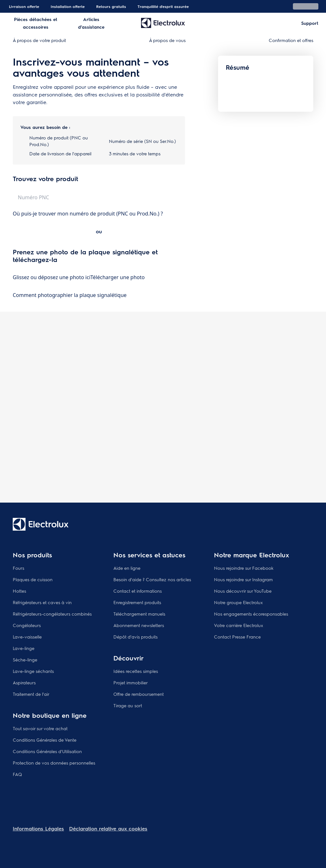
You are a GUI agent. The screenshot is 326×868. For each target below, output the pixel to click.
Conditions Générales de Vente (45, 740)
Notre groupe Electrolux (238, 602)
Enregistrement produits (137, 602)
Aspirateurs (24, 682)
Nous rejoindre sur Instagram (243, 579)
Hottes (19, 591)
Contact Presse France (237, 637)
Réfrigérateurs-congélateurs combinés (52, 614)
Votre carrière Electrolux (239, 625)
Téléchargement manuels (139, 614)
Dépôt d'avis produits (135, 637)
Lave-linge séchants (33, 671)
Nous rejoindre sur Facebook (244, 568)
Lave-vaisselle (27, 637)
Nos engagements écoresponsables (251, 614)
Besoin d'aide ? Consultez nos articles (152, 579)
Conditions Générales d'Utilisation (47, 751)
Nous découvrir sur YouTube (243, 591)
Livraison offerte (24, 6)
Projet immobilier (131, 682)
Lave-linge (24, 648)
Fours (18, 568)
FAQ (17, 774)
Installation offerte (68, 6)
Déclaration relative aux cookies (108, 828)
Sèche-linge (25, 660)
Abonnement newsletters (139, 625)
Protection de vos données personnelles (54, 763)
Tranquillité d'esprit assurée (163, 6)
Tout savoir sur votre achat (40, 728)
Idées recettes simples (136, 671)
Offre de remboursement (138, 694)
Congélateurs (27, 625)
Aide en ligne (127, 568)
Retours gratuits (111, 6)
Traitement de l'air (31, 694)
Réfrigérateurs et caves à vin (42, 602)
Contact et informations (138, 591)
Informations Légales (38, 828)
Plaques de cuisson (33, 579)
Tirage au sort (128, 705)
